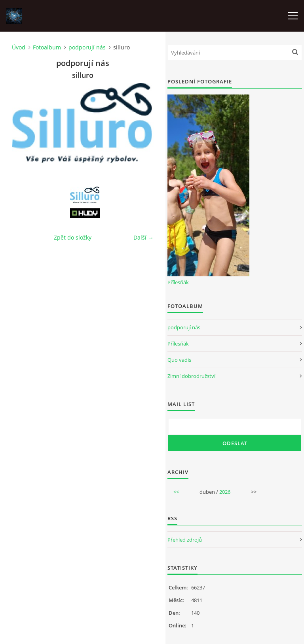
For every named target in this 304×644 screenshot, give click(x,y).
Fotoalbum (47, 47)
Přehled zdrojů (185, 540)
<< (176, 492)
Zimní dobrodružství (191, 376)
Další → (143, 237)
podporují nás (87, 47)
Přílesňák (178, 282)
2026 (225, 492)
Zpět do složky (73, 237)
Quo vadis (179, 360)
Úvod (19, 47)
